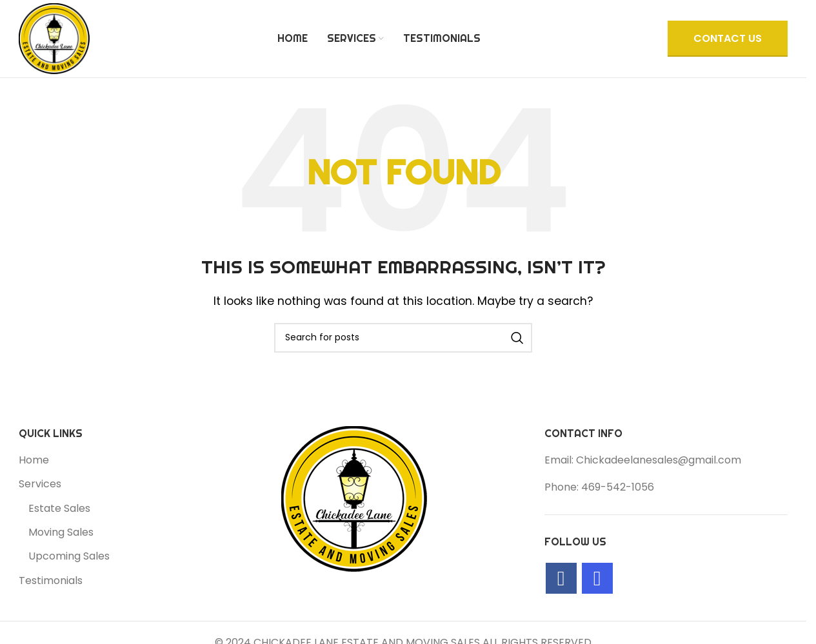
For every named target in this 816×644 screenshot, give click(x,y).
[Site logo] (54, 38)
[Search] (403, 338)
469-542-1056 (618, 487)
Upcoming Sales (69, 556)
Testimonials (51, 581)
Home (34, 460)
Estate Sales (59, 509)
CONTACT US (728, 38)
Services (40, 484)
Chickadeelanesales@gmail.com (659, 460)
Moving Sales (61, 532)
